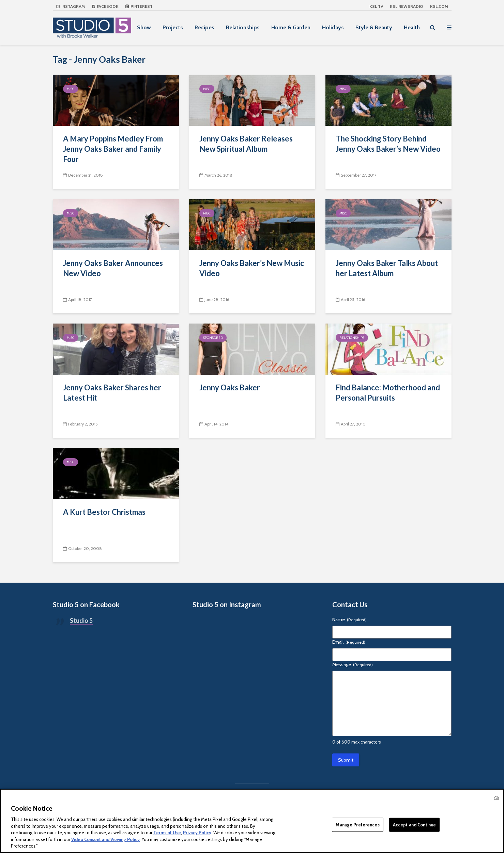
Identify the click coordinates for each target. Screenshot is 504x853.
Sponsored (213, 338)
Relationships (243, 27)
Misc (71, 89)
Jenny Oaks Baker (230, 387)
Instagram (71, 6)
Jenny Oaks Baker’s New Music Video (252, 268)
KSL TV (376, 6)
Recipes (204, 27)
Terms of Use (167, 833)
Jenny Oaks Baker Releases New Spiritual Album (246, 144)
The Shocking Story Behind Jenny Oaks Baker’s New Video (388, 144)
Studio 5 (81, 620)
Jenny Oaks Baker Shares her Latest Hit (112, 393)
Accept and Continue (414, 824)
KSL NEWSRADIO (407, 6)
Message (353, 664)
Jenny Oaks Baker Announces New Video (113, 268)
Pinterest (139, 6)
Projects (173, 27)
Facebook (105, 6)
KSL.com (439, 6)
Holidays (333, 27)
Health (412, 27)
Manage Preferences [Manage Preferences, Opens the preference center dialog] (357, 824)
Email (349, 642)
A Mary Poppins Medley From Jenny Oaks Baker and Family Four (113, 149)
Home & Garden (291, 27)
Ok (497, 798)
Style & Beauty (374, 27)
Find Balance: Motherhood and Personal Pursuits (388, 393)
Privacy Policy (197, 833)
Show (144, 27)
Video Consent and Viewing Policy (105, 839)
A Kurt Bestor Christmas (104, 512)
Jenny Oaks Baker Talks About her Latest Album (387, 268)
